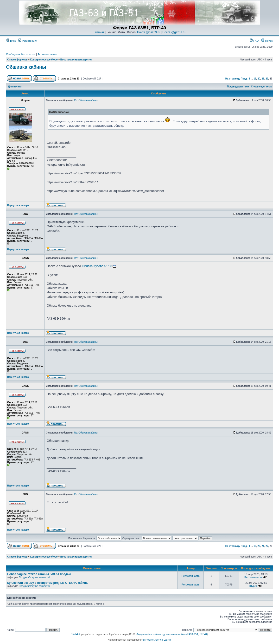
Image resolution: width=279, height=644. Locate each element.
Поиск (267, 41)
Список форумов (17, 60)
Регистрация (28, 41)
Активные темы (47, 54)
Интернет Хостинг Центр (157, 640)
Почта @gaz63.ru (149, 32)
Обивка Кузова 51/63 (97, 266)
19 (255, 79)
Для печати (15, 87)
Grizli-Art (75, 634)
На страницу (233, 79)
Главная (99, 32)
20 (259, 79)
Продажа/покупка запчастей (34, 577)
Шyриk (253, 586)
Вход (11, 41)
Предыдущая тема (238, 87)
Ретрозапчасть (191, 576)
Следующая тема (261, 87)
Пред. (244, 79)
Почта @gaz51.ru (174, 32)
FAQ (254, 41)
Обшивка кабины (26, 67)
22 (267, 79)
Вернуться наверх (18, 205)
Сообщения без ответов (21, 54)
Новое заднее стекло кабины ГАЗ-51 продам (39, 574)
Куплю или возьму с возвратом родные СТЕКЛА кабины (48, 583)
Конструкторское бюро (44, 60)
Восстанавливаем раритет (76, 60)
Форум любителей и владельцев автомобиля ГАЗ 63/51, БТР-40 (172, 634)
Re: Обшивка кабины (86, 100)
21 (263, 79)
